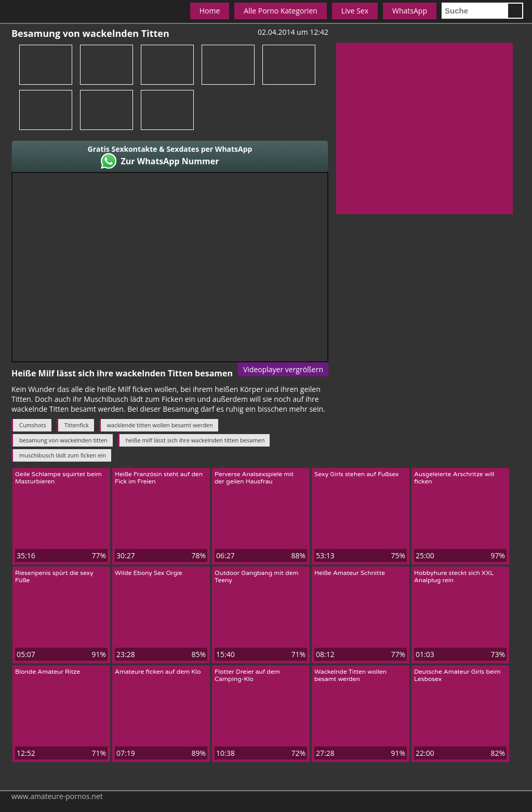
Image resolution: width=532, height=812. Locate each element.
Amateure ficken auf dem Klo (158, 672)
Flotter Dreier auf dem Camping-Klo (247, 675)
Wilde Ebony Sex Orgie (149, 573)
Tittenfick (77, 425)
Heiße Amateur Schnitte (350, 573)
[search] (474, 11)
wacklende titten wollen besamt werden (160, 425)
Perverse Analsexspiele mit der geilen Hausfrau (254, 478)
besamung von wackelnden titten (63, 440)
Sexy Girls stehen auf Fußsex (357, 474)
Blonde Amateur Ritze (48, 672)
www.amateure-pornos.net (57, 796)
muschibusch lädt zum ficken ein (63, 455)
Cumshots (33, 425)
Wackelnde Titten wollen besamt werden (350, 675)
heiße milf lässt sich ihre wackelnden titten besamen (195, 440)
